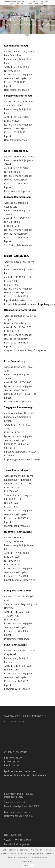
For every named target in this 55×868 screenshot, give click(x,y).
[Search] (40, 11)
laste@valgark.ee (13, 816)
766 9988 (20, 3)
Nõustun (27, 865)
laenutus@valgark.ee (15, 806)
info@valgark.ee (39, 3)
